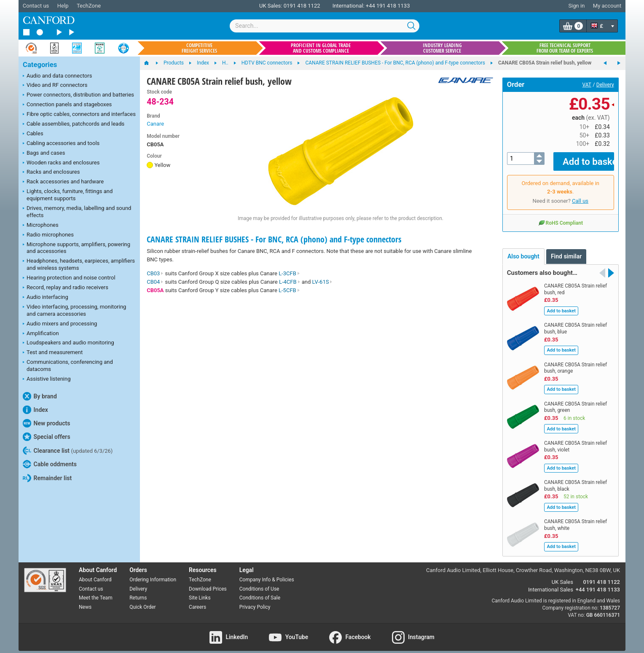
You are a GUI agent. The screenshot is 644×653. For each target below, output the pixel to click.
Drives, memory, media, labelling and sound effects (77, 212)
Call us (580, 195)
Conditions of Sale (260, 592)
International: (349, 6)
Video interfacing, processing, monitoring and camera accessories (74, 310)
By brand (40, 396)
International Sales (551, 583)
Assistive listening (47, 379)
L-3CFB (289, 273)
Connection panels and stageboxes (67, 105)
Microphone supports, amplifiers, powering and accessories (76, 248)
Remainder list (47, 478)
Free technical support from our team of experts (565, 48)
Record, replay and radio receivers (66, 288)
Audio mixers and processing (60, 324)
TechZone (89, 6)
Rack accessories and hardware (63, 182)
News (85, 601)
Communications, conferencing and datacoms (68, 365)
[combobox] (325, 26)
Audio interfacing (46, 298)
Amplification (41, 334)
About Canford (95, 574)
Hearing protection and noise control (69, 278)
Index (35, 410)
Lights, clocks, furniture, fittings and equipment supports (68, 195)
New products (46, 423)
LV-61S (323, 282)
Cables (33, 134)
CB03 (155, 273)
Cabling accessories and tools (61, 144)
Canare (155, 124)
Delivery (605, 85)
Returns (138, 592)
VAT (587, 85)
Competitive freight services (199, 48)
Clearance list (68, 451)
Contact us (36, 6)
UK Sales (562, 576)
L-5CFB (289, 290)
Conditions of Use (259, 583)
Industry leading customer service (442, 48)
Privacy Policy (255, 601)
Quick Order (142, 601)
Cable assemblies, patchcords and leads (74, 124)
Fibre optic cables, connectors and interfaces (79, 115)
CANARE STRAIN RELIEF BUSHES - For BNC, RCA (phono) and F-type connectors (274, 239)
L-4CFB (290, 282)
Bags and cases (44, 153)
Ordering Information (153, 574)
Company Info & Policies (267, 574)
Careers (197, 601)
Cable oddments (50, 464)
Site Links (200, 592)
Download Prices (208, 583)
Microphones (41, 226)
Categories (40, 65)
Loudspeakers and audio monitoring (68, 343)
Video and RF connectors (55, 86)
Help (63, 6)
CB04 (155, 282)
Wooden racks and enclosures (61, 163)
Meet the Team (96, 592)
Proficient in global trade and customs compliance (321, 48)
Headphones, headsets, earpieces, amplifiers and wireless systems (79, 264)
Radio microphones (48, 235)
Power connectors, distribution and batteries (78, 95)
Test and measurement (53, 353)
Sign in (576, 6)
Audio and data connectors (57, 76)
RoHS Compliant (561, 217)
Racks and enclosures (51, 172)
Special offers (47, 437)
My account (607, 6)
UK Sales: (271, 6)
